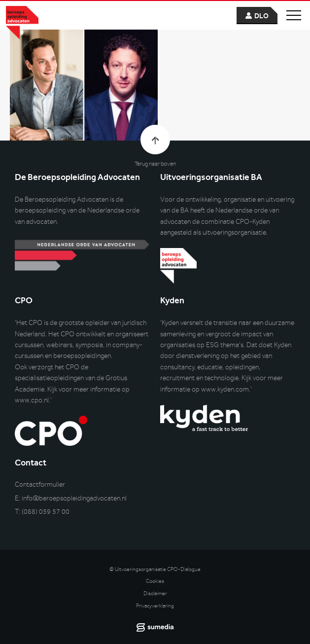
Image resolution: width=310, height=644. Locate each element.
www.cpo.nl (32, 400)
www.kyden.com (225, 389)
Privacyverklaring (155, 606)
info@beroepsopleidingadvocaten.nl (74, 498)
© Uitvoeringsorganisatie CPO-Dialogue (155, 569)
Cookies (155, 581)
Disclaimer (155, 593)
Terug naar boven (155, 164)
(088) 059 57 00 (46, 512)
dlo (261, 16)
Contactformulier (40, 484)
